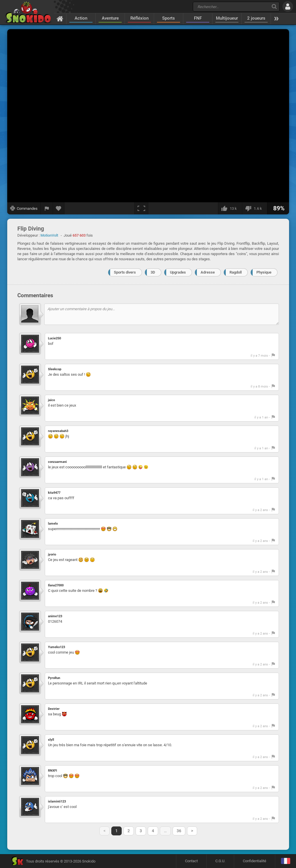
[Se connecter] (288, 6)
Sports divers (125, 272)
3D (153, 272)
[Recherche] (274, 6)
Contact (191, 861)
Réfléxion (139, 18)
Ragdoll (236, 272)
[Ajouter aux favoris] (59, 208)
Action (81, 18)
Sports (169, 18)
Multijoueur (227, 18)
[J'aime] (230, 208)
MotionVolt (49, 235)
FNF (198, 18)
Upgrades (178, 272)
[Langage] (285, 861)
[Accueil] (60, 18)
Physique (264, 272)
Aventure (110, 18)
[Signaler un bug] (47, 208)
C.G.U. (220, 861)
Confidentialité (255, 861)
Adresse (208, 272)
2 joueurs (256, 18)
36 (179, 831)
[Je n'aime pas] (255, 208)
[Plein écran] (141, 208)
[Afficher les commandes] (24, 208)
